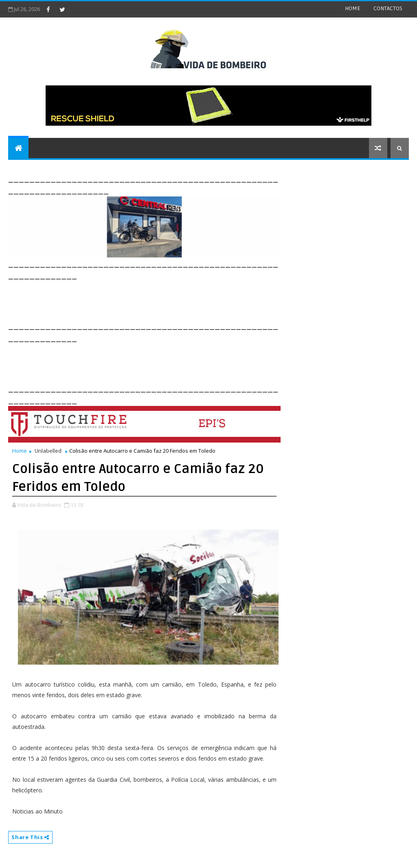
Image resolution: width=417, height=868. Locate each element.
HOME (353, 8)
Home (20, 451)
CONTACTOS (388, 8)
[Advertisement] (156, 300)
